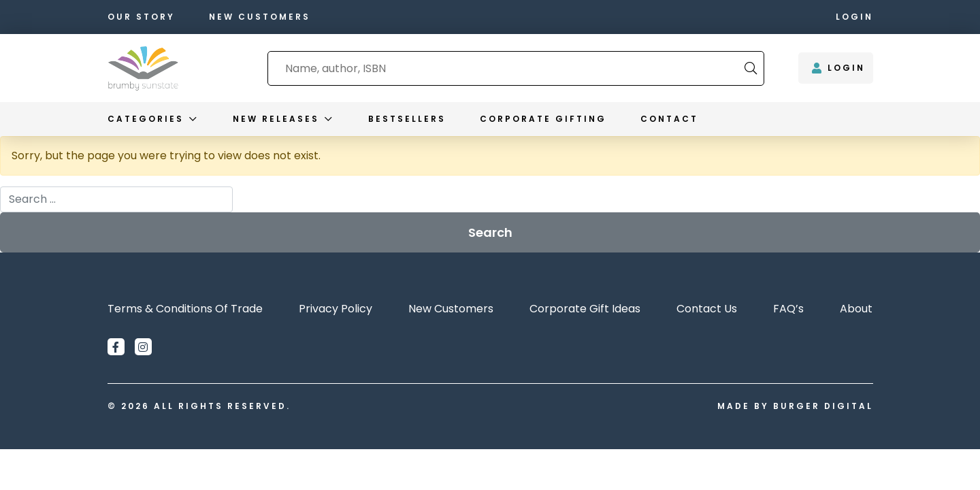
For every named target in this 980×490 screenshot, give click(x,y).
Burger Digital (823, 406)
